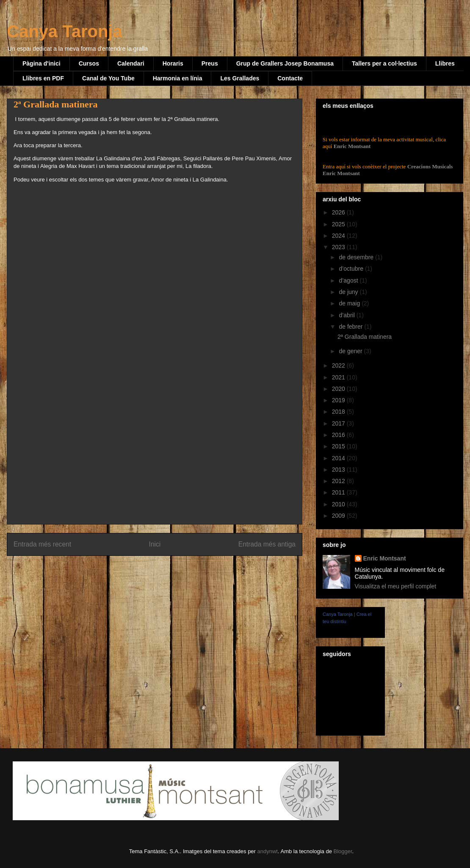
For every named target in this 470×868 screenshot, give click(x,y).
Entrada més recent (42, 544)
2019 (339, 400)
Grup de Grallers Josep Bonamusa (285, 63)
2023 (339, 247)
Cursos (89, 63)
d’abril (347, 315)
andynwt (268, 851)
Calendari (131, 63)
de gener (351, 351)
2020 (339, 389)
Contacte (290, 78)
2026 (339, 212)
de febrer (351, 327)
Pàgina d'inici (41, 63)
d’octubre (352, 269)
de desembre (357, 257)
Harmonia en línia (178, 78)
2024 (339, 236)
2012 (339, 481)
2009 (339, 516)
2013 (339, 470)
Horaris (173, 63)
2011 (339, 492)
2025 (339, 224)
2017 (339, 423)
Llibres (445, 63)
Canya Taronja (65, 31)
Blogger (343, 851)
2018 (339, 412)
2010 (339, 504)
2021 (339, 377)
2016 (339, 435)
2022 (339, 365)
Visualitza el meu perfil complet (396, 586)
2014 (339, 458)
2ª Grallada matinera (365, 337)
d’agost (349, 280)
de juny (349, 292)
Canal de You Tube (108, 78)
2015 (339, 446)
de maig (350, 303)
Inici (155, 544)
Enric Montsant (351, 146)
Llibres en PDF (43, 78)
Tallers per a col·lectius (384, 63)
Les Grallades (240, 78)
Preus (210, 63)
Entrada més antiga (267, 544)
